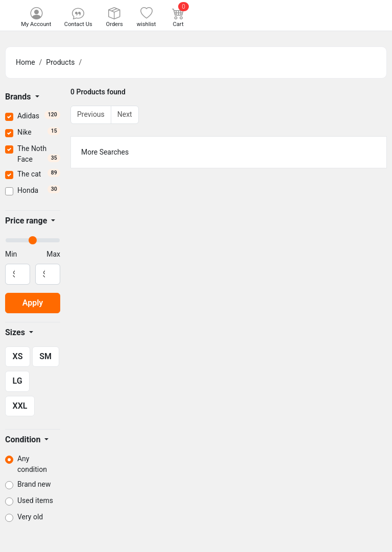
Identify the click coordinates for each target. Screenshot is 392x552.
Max (53, 254)
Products (60, 62)
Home (26, 62)
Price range (27, 221)
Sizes (16, 332)
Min (11, 254)
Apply (33, 303)
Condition (24, 440)
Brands (19, 97)
